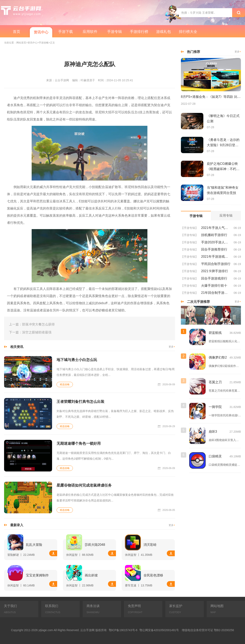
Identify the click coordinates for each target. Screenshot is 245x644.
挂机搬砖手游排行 (214, 235)
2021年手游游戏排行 (216, 257)
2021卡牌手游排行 (215, 271)
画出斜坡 (91, 575)
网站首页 (21, 43)
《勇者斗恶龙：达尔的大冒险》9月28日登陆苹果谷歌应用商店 (223, 143)
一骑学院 (215, 407)
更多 (172, 347)
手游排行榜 (139, 32)
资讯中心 (41, 32)
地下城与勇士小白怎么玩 (77, 360)
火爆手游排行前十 (214, 286)
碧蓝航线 (215, 333)
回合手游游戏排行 (214, 278)
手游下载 (66, 32)
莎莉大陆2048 (95, 545)
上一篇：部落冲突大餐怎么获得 (32, 324)
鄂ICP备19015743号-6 (123, 630)
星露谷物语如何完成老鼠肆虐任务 (84, 485)
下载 (53, 553)
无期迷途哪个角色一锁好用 (79, 443)
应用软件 (90, 32)
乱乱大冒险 (34, 545)
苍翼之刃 (215, 382)
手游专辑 (115, 32)
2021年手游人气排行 (216, 228)
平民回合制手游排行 (216, 264)
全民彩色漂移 (153, 575)
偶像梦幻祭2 (218, 357)
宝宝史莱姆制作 (37, 575)
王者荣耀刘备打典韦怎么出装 (80, 402)
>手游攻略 (43, 43)
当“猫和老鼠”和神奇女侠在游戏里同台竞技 (223, 190)
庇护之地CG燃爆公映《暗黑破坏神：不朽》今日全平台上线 (223, 167)
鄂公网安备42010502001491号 (159, 630)
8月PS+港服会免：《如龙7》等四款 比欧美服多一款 (211, 97)
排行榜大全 (188, 32)
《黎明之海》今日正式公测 (223, 119)
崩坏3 (213, 432)
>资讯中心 (32, 43)
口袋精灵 (215, 456)
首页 (17, 32)
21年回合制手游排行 (216, 293)
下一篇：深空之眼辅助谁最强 (30, 332)
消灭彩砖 (150, 545)
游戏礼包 (164, 32)
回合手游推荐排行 (214, 249)
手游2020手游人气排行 (216, 242)
